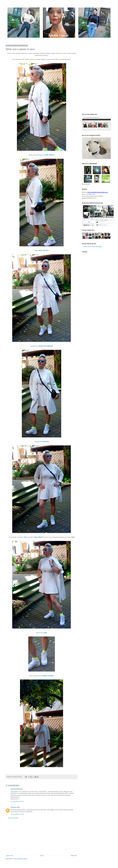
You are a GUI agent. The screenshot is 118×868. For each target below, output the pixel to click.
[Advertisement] (42, 837)
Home (42, 856)
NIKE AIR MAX (44, 250)
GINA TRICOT (50, 155)
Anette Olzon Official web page (93, 247)
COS (25, 537)
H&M (45, 633)
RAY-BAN (46, 442)
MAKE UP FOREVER (46, 346)
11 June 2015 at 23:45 (17, 801)
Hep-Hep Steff (15, 789)
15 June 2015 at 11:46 (17, 814)
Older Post (74, 856)
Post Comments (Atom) (20, 859)
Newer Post (10, 856)
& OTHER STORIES (47, 676)
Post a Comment (13, 818)
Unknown (14, 807)
